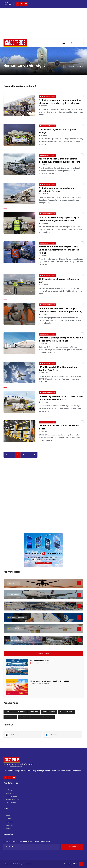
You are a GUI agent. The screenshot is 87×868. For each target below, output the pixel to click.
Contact (9, 828)
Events (8, 819)
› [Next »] (35, 455)
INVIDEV (75, 864)
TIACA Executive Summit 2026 (42, 661)
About (8, 816)
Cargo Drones (11, 803)
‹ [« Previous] (6, 455)
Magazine (9, 822)
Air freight (21, 712)
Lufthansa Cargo (49, 712)
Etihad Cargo (10, 717)
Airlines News (11, 793)
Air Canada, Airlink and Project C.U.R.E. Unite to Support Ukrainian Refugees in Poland (59, 250)
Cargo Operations (66, 712)
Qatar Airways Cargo (27, 717)
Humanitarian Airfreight (48, 97)
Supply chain (34, 712)
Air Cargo (9, 712)
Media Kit (9, 825)
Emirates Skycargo (46, 717)
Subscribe (72, 847)
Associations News (13, 799)
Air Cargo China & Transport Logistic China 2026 (50, 681)
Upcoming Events (43, 653)
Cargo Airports (11, 796)
